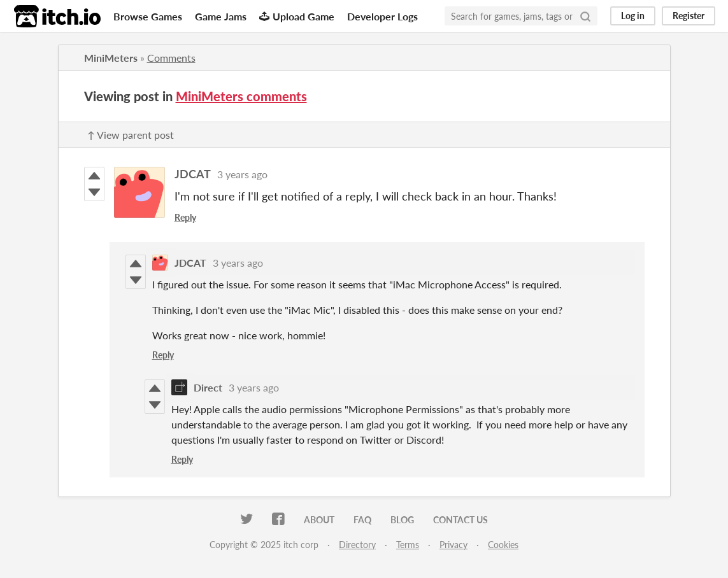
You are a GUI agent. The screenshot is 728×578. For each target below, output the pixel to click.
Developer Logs (382, 16)
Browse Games (148, 16)
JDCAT (193, 174)
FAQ (362, 520)
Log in (633, 16)
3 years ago (242, 174)
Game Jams (221, 16)
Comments (171, 58)
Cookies (503, 545)
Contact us (460, 520)
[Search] (585, 16)
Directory (357, 545)
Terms (408, 545)
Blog (402, 520)
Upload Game (297, 16)
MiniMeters (111, 58)
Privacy (453, 545)
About (319, 520)
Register (689, 16)
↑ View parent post (131, 135)
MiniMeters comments (241, 96)
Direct (208, 387)
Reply (185, 217)
